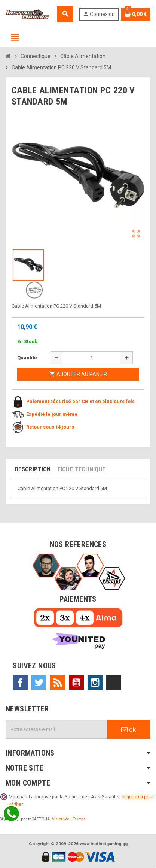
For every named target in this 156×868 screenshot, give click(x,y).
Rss (58, 683)
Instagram (95, 683)
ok (129, 729)
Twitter (39, 683)
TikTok (114, 683)
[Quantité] (92, 358)
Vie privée (61, 819)
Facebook (20, 683)
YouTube (76, 683)
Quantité (27, 358)
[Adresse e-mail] (56, 729)
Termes (79, 819)
